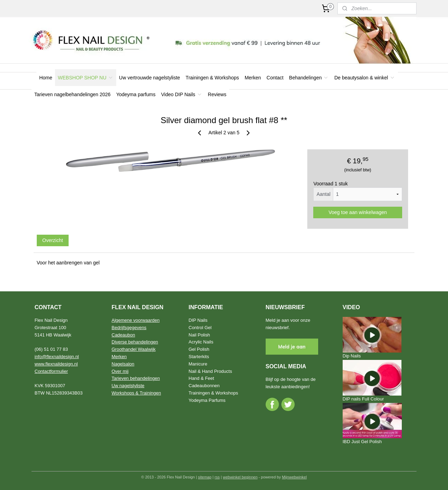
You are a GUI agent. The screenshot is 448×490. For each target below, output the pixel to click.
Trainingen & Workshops (212, 78)
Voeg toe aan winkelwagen (358, 212)
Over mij (120, 371)
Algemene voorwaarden (136, 320)
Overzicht (53, 240)
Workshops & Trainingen (136, 393)
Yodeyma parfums (136, 94)
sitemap (205, 477)
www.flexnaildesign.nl (56, 364)
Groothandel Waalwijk (134, 349)
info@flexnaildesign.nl (57, 357)
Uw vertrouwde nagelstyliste (149, 78)
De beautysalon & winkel (365, 78)
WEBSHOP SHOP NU (86, 78)
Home (46, 78)
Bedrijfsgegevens (129, 328)
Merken (253, 78)
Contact (275, 78)
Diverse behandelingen (135, 342)
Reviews (217, 94)
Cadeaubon (123, 335)
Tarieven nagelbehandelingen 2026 (72, 94)
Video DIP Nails (182, 94)
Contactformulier (51, 371)
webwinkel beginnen (240, 477)
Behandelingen (309, 78)
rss (217, 477)
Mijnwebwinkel (295, 477)
